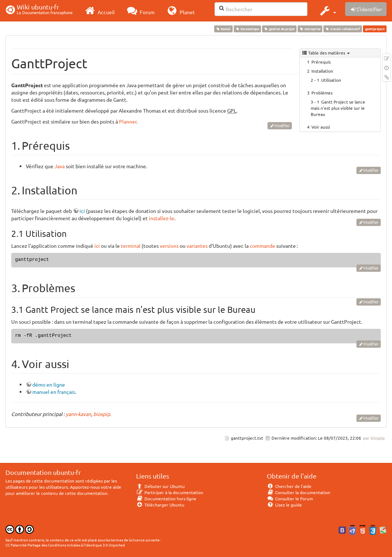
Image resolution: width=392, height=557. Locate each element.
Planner (128, 121)
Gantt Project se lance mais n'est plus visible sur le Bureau (338, 108)
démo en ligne (49, 384)
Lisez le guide (284, 505)
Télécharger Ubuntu (160, 505)
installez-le (162, 218)
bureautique (247, 29)
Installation (322, 71)
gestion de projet (279, 29)
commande (262, 246)
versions (169, 246)
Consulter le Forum (290, 499)
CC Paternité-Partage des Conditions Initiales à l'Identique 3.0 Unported (65, 545)
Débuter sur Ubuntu (160, 486)
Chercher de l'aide (289, 486)
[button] (327, 11)
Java (60, 166)
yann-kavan (78, 414)
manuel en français (54, 392)
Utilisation (331, 80)
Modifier (282, 125)
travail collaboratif (343, 29)
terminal (131, 246)
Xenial (223, 29)
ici (82, 211)
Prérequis (321, 62)
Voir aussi (321, 127)
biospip (102, 414)
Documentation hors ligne (166, 499)
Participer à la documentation (170, 492)
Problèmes (322, 93)
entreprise (310, 29)
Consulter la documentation (299, 492)
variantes (197, 246)
